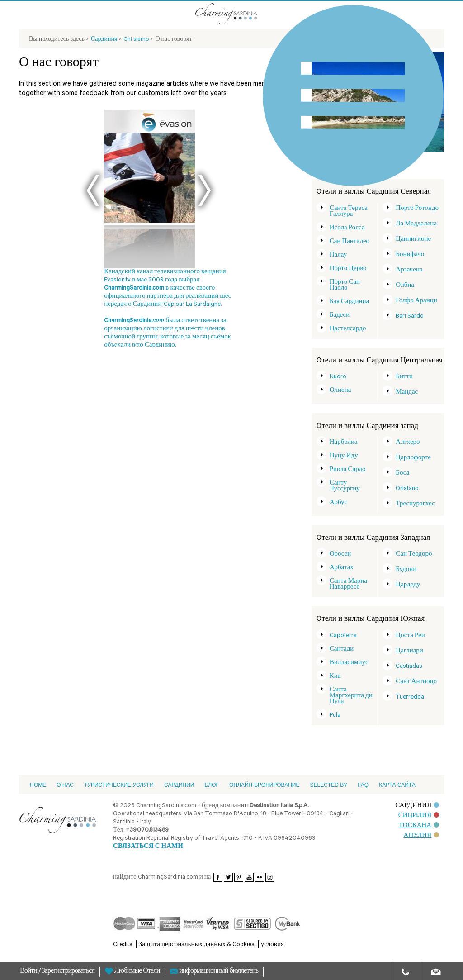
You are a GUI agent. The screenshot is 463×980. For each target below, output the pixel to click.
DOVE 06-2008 (183, 332)
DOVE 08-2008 (127, 340)
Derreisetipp (124, 332)
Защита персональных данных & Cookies (197, 945)
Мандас (407, 392)
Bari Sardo (410, 316)
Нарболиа (344, 443)
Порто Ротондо (417, 209)
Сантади (342, 649)
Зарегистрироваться (68, 972)
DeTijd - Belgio (158, 348)
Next (204, 190)
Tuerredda (410, 697)
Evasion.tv (121, 324)
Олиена (340, 391)
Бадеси (340, 316)
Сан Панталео (350, 242)
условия (272, 945)
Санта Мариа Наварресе (348, 585)
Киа (335, 677)
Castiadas (409, 667)
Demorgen (173, 324)
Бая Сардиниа (350, 302)
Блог (212, 785)
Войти (29, 972)
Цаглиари (409, 651)
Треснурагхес (415, 504)
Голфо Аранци (416, 301)
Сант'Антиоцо (416, 682)
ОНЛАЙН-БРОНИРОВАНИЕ (264, 785)
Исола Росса (347, 228)
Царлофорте (413, 458)
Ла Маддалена (416, 224)
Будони (406, 570)
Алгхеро (408, 443)
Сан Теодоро (414, 554)
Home (38, 785)
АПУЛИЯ (422, 836)
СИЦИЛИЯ (419, 816)
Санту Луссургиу (345, 486)
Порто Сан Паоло (345, 285)
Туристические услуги (119, 785)
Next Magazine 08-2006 (167, 340)
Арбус (339, 503)
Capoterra (343, 636)
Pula (335, 716)
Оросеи (340, 554)
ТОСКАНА (419, 826)
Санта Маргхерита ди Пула (351, 696)
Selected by (328, 785)
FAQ (363, 785)
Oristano (407, 489)
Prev (93, 190)
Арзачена (409, 270)
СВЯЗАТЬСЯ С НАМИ (148, 847)
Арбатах (342, 568)
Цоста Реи (410, 636)
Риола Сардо (348, 470)
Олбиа (405, 286)
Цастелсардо (348, 329)
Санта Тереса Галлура (349, 212)
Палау (338, 255)
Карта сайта (397, 785)
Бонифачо (410, 255)
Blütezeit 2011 (147, 324)
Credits (123, 945)
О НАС (65, 785)
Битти (404, 377)
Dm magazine (153, 332)
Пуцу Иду (344, 456)
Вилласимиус (349, 663)
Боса (402, 473)
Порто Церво (348, 269)
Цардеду (408, 585)
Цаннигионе (413, 240)
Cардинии (179, 785)
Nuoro (338, 377)
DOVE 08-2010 (126, 348)
